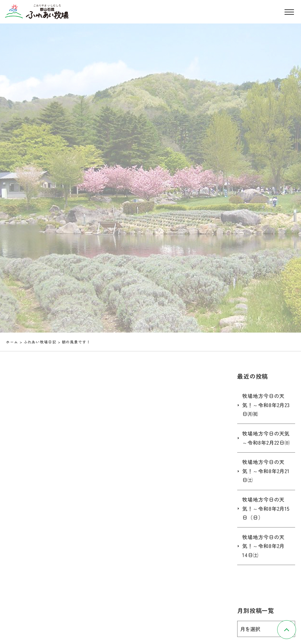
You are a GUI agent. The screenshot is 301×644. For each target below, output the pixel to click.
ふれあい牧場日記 (40, 342)
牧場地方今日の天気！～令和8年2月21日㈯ (264, 480)
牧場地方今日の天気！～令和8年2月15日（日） (264, 517)
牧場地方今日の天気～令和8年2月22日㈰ (264, 442)
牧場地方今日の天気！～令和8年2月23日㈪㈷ (264, 405)
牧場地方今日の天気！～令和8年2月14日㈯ (264, 555)
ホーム (12, 342)
